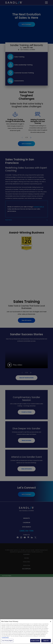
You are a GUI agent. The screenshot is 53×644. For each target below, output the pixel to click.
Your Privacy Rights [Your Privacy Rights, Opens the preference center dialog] (7, 641)
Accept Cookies (35, 641)
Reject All (46, 641)
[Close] (51, 622)
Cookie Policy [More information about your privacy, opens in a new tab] (5, 638)
